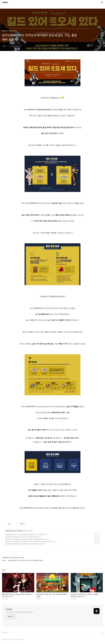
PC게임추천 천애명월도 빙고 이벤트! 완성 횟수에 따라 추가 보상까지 (25, 544)
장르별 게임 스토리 (10, 531)
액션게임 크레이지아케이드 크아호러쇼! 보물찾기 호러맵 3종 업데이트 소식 (27, 539)
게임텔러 (5, 3)
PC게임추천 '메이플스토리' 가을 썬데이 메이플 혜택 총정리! (22, 537)
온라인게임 (19, 531)
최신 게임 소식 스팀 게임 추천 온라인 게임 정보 (19, 612)
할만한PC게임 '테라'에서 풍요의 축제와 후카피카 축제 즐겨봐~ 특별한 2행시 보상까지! (30, 541)
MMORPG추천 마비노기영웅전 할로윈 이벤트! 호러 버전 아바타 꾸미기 (26, 534)
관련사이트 (5, 633)
